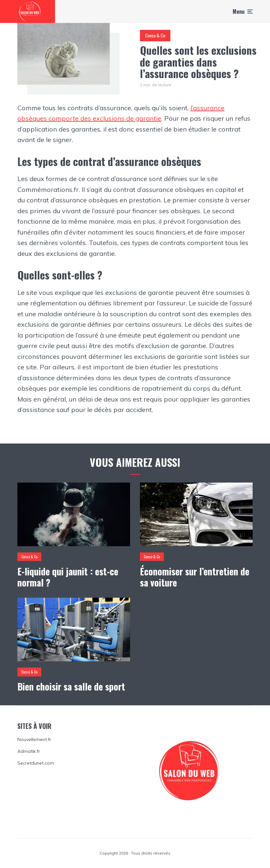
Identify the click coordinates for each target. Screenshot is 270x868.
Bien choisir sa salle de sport (71, 687)
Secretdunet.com (36, 763)
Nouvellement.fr (34, 739)
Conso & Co (155, 35)
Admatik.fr (29, 751)
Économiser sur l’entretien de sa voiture (195, 577)
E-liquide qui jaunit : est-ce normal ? (68, 577)
